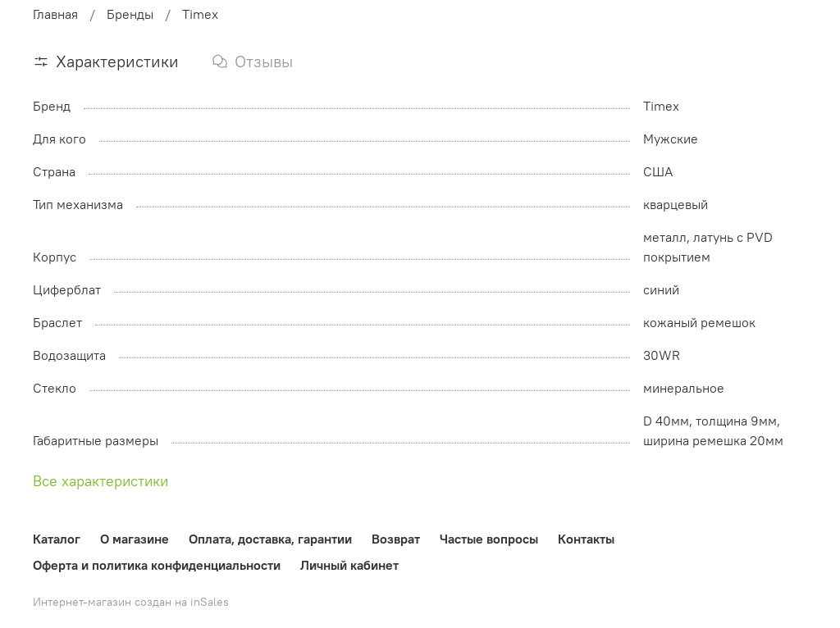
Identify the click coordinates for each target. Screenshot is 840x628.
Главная (55, 14)
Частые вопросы (489, 539)
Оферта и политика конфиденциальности (157, 565)
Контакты (586, 539)
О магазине (135, 539)
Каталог (57, 539)
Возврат (396, 539)
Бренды (130, 14)
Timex (200, 14)
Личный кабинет (349, 565)
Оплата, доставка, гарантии (270, 539)
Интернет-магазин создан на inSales (131, 602)
